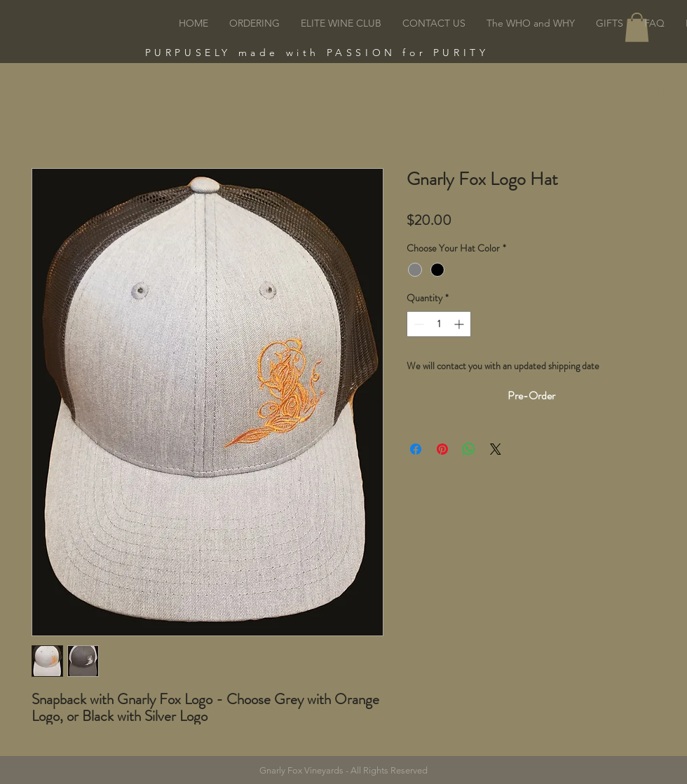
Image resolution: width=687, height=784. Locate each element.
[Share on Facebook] (416, 449)
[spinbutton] (439, 324)
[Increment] (460, 324)
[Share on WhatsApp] (469, 449)
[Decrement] (417, 324)
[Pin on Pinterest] (442, 449)
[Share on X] (496, 449)
